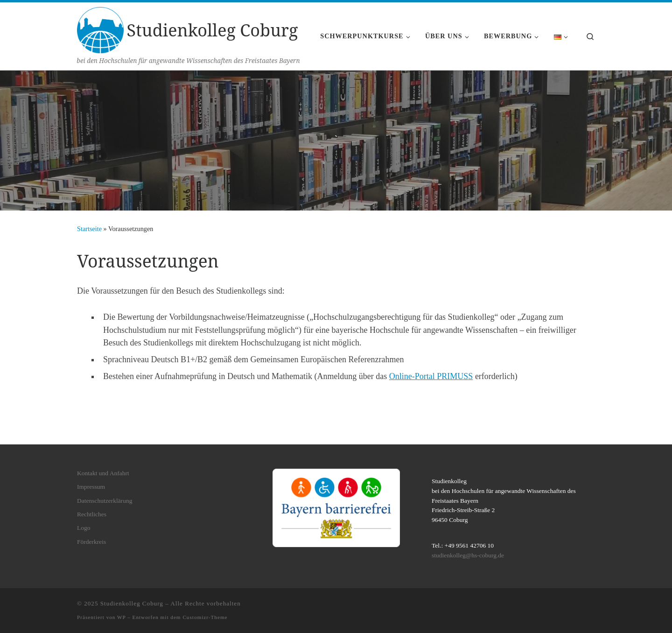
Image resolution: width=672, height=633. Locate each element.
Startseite (89, 229)
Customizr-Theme (205, 617)
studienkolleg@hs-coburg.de (468, 555)
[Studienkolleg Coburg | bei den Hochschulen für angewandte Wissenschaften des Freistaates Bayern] (100, 29)
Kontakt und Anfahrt (103, 473)
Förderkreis (91, 542)
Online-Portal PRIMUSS (431, 376)
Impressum (91, 487)
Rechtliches (92, 514)
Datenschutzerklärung (105, 501)
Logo (84, 528)
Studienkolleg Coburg (132, 603)
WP (121, 617)
